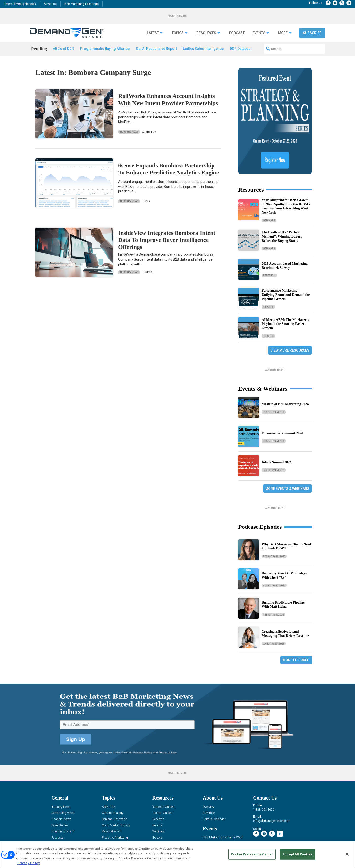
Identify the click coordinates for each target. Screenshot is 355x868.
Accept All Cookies (297, 854)
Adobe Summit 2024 (276, 418)
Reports (268, 263)
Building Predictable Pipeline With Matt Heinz (283, 561)
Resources (206, 33)
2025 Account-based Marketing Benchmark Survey (285, 222)
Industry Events (274, 368)
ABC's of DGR (63, 49)
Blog (54, 800)
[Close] (347, 854)
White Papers (161, 800)
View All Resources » (166, 812)
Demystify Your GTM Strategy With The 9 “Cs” (284, 531)
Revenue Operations (115, 800)
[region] (177, 855)
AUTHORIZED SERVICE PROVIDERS (165, 841)
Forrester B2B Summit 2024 (282, 389)
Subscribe (312, 33)
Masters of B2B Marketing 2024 (285, 360)
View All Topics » (113, 812)
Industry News (129, 132)
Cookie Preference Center (252, 854)
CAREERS (133, 841)
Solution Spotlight (63, 788)
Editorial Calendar (214, 775)
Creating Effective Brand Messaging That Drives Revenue (285, 590)
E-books (158, 794)
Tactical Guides (162, 769)
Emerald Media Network (20, 4)
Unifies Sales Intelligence (203, 49)
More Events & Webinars (287, 445)
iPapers (157, 806)
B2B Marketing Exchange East (222, 800)
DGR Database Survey (247, 49)
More (283, 33)
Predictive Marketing (115, 794)
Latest (153, 33)
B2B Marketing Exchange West (223, 794)
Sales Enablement (113, 806)
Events (259, 33)
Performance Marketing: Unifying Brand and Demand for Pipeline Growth (286, 251)
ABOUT (119, 841)
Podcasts (57, 794)
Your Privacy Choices (257, 841)
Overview (208, 763)
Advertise (50, 4)
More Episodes (296, 616)
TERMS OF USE (295, 841)
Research (269, 232)
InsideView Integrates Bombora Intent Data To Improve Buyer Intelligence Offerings (167, 240)
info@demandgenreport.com (272, 777)
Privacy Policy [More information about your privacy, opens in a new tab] (29, 863)
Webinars (269, 176)
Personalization (112, 788)
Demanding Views (63, 769)
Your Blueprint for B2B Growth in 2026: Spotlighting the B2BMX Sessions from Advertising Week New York (286, 162)
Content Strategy (113, 769)
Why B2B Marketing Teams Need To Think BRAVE (286, 502)
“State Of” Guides (163, 763)
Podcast (237, 33)
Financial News (61, 775)
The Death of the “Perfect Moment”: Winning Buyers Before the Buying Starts (282, 193)
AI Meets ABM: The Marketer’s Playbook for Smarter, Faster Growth (285, 280)
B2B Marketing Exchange (81, 4)
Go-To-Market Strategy (116, 782)
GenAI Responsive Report (156, 49)
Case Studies (60, 782)
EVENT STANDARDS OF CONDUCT (215, 841)
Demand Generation (115, 775)
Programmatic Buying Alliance (105, 49)
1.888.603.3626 (264, 766)
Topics (178, 33)
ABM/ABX (109, 763)
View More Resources (290, 306)
